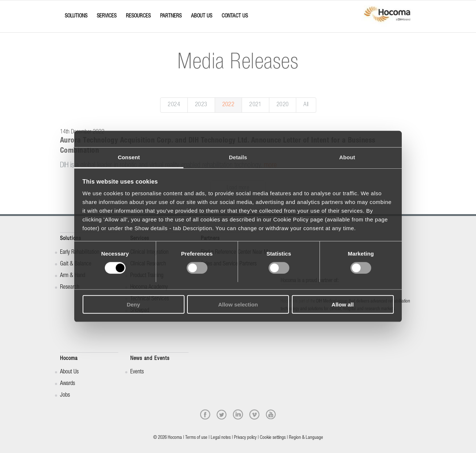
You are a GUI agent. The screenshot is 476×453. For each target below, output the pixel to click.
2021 (255, 105)
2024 (174, 105)
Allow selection (238, 304)
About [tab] (347, 157)
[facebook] (205, 414)
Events (137, 372)
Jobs (65, 396)
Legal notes (221, 438)
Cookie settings (273, 438)
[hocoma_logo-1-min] (387, 16)
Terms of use (196, 438)
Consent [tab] (129, 157)
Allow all (343, 304)
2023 (201, 105)
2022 (229, 105)
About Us (69, 372)
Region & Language (306, 438)
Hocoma (69, 359)
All (306, 105)
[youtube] (271, 414)
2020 (283, 105)
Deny (133, 304)
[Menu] (62, 10)
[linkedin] (238, 414)
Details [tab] (238, 157)
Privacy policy (245, 438)
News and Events (150, 359)
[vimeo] (254, 414)
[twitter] (222, 414)
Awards (68, 384)
